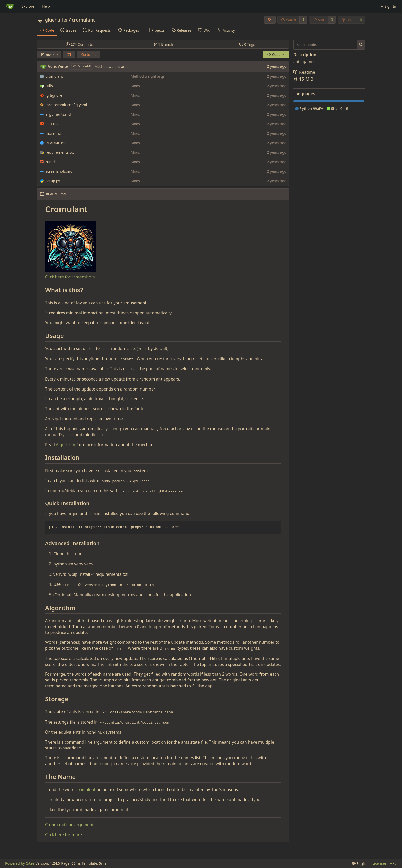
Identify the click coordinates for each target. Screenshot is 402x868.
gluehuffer (57, 20)
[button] (69, 55)
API (393, 863)
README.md (56, 143)
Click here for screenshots (70, 277)
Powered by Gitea (20, 863)
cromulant (83, 20)
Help (46, 6)
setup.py (53, 181)
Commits (79, 44)
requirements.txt (60, 152)
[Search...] (361, 45)
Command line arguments (70, 825)
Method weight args (112, 67)
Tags (247, 44)
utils (49, 86)
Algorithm (66, 445)
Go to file (89, 55)
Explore (28, 6)
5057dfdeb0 (81, 67)
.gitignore (54, 95)
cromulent (86, 789)
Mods (135, 86)
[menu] (360, 864)
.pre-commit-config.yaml (66, 105)
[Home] (10, 6)
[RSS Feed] (270, 20)
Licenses (379, 863)
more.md (53, 133)
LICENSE (53, 124)
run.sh (51, 162)
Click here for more (63, 835)
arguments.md (58, 114)
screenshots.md (59, 171)
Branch (163, 44)
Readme (304, 72)
